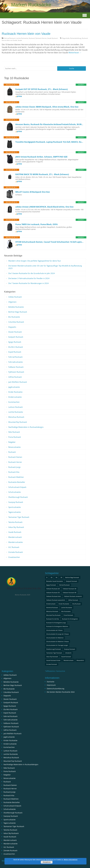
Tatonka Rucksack (15, 522)
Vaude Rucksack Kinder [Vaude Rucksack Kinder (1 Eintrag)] (53, 660)
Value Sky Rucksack (16, 527)
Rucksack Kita (14, 472)
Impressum (51, 685)
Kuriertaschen (14, 402)
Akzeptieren (47, 862)
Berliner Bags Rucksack (18, 312)
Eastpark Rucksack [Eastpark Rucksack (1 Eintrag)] (72, 581)
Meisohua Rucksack (16, 417)
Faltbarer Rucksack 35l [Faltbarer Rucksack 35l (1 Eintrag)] (53, 593)
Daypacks (12, 327)
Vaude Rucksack (52, 38)
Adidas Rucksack (15, 297)
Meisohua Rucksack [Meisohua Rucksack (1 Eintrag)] (52, 611)
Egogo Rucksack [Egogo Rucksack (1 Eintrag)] (51, 585)
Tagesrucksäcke (15, 512)
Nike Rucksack (14, 432)
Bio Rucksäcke (14, 317)
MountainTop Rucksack (18, 422)
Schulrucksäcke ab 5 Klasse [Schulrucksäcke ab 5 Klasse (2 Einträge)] (54, 630)
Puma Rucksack (15, 437)
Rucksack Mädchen (16, 477)
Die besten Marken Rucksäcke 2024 (61, 692)
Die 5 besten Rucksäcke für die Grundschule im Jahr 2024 (32, 273)
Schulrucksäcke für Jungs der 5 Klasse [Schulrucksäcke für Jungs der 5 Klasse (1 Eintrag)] (58, 634)
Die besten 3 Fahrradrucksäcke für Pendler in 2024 (29, 278)
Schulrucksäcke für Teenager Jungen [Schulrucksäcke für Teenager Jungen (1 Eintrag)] (57, 645)
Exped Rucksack (15, 352)
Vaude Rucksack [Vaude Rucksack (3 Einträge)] (66, 657)
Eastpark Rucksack (16, 337)
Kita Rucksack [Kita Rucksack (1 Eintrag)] (76, 604)
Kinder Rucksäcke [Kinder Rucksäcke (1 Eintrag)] (64, 604)
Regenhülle (66, 38)
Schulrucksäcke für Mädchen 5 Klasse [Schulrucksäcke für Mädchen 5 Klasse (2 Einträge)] (58, 641)
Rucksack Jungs (14, 467)
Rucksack (32, 38)
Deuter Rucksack (15, 332)
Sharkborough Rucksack (18, 497)
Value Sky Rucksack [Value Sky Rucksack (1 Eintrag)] (52, 657)
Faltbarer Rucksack (16, 367)
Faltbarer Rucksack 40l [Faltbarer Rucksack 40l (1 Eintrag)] (70, 593)
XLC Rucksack (14, 547)
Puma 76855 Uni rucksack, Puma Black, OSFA (36, 224)
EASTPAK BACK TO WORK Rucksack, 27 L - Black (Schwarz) (42, 174)
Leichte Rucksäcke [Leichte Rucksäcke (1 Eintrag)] (67, 608)
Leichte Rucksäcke (22, 38)
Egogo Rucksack (15, 342)
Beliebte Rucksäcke (16, 307)
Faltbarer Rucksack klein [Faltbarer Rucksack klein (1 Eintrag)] (54, 596)
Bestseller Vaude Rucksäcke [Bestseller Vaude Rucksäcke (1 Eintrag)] (55, 581)
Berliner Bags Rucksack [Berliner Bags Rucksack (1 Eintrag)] (72, 577)
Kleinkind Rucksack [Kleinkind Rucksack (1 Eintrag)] (52, 608)
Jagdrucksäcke (14, 387)
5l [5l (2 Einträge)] (47, 577)
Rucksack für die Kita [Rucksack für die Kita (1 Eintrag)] (53, 619)
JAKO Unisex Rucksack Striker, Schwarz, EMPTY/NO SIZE (41, 157)
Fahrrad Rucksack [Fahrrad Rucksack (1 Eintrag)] (64, 585)
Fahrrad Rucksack (10, 38)
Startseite (51, 682)
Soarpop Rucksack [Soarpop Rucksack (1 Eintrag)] (70, 649)
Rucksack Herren (41, 38)
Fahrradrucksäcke (16, 362)
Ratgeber (12, 442)
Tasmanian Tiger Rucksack (19, 517)
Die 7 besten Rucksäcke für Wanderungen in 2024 (28, 283)
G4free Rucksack (15, 377)
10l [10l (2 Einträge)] (51, 577)
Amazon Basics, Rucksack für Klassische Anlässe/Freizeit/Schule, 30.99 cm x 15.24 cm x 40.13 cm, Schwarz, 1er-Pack (49, 124)
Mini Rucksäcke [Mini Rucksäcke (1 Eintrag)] (66, 611)
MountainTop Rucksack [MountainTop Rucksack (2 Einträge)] (53, 615)
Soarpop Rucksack (16, 502)
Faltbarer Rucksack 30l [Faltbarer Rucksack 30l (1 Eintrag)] (70, 589)
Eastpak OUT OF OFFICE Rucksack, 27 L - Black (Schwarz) (42, 89)
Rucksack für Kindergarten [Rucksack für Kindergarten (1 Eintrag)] (70, 619)
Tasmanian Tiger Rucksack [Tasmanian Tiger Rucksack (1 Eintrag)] (54, 653)
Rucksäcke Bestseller (17, 482)
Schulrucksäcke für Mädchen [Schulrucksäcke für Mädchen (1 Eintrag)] (55, 638)
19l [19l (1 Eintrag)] (61, 577)
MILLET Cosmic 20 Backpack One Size (33, 192)
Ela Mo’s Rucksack (16, 347)
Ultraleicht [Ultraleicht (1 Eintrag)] (68, 653)
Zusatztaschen (14, 557)
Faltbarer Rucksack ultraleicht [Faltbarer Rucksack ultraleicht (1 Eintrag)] (73, 596)
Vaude (20, 40)
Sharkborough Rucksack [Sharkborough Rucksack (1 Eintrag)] (54, 649)
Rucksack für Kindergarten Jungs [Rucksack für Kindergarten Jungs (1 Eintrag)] (56, 623)
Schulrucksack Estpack (17, 487)
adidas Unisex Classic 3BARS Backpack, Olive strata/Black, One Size (47, 107)
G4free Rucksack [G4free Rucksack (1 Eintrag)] (73, 600)
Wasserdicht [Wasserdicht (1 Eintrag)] (80, 660)
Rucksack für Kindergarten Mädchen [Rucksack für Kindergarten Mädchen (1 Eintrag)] (57, 626)
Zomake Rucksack (16, 552)
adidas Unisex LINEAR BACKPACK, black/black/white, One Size (44, 207)
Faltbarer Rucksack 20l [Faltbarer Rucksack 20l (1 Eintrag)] (53, 589)
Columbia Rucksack (16, 322)
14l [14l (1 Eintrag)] (56, 577)
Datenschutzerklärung (56, 689)
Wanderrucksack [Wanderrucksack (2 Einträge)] (68, 660)
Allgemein (12, 302)
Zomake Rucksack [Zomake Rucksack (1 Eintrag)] (52, 664)
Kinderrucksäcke (15, 397)
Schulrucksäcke (15, 492)
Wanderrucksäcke (16, 542)
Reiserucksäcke (14, 447)
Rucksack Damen (15, 457)
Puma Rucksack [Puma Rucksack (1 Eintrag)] (68, 615)
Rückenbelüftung (76, 38)
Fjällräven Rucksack (16, 372)
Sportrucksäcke (15, 507)
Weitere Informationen (71, 860)
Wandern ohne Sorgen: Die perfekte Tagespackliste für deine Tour (35, 261)
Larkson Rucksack (16, 407)
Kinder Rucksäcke (15, 392)
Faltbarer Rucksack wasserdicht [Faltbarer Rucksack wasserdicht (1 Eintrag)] (56, 600)
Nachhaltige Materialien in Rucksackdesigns (26, 427)
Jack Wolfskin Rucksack (18, 382)
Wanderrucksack (15, 537)
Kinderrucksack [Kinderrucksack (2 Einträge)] (51, 604)
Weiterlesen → (75, 53)
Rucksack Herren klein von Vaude (26, 34)
